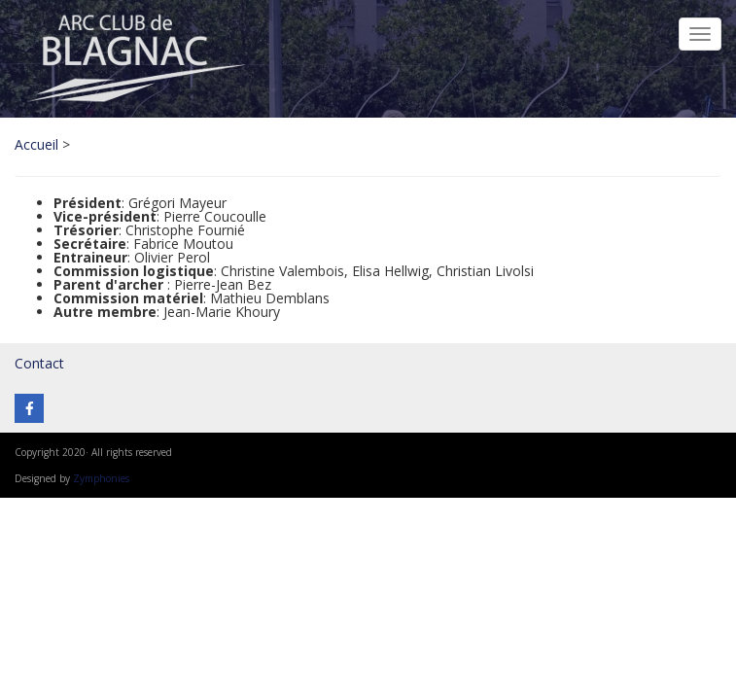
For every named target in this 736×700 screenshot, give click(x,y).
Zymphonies (101, 478)
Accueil (36, 144)
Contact (39, 363)
